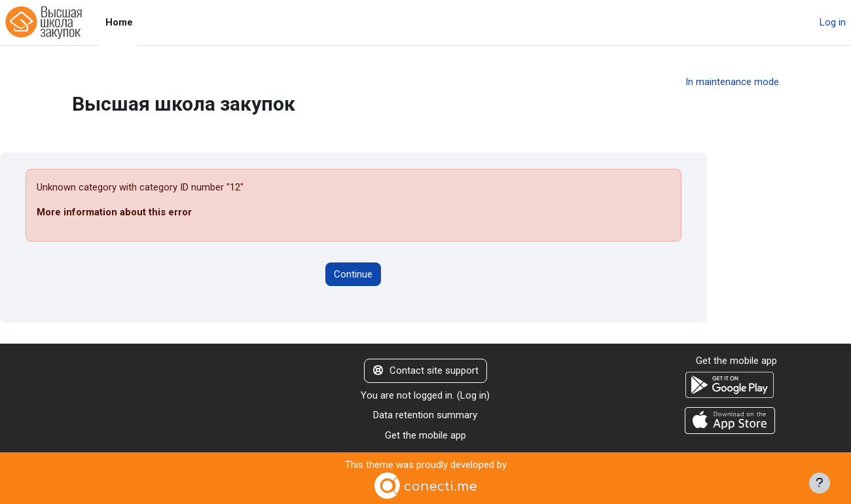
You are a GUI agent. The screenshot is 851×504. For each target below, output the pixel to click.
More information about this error (114, 212)
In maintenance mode (732, 82)
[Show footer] (820, 483)
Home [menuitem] (119, 22)
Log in (833, 22)
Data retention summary (425, 415)
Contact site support (426, 370)
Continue (353, 274)
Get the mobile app (425, 435)
